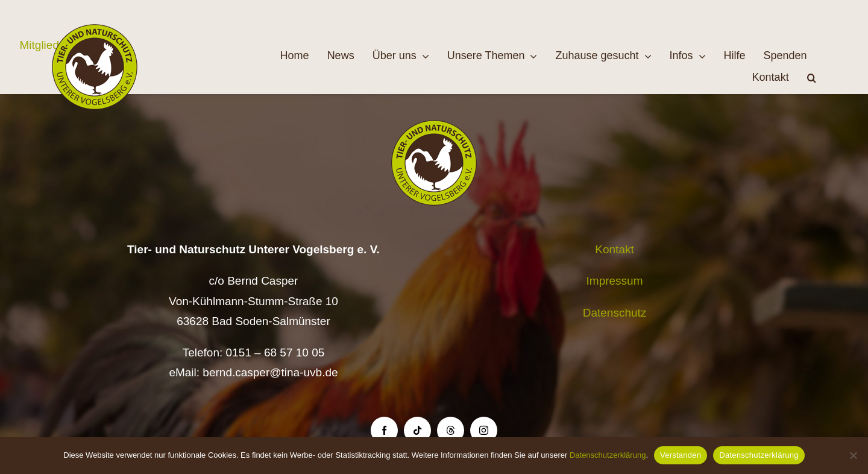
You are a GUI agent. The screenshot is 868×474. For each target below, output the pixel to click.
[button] (812, 78)
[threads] (451, 430)
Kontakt (614, 249)
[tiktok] (417, 430)
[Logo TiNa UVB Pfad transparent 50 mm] (95, 30)
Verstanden (681, 455)
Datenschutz (615, 313)
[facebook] (384, 430)
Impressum (615, 281)
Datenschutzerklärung (608, 455)
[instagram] (484, 430)
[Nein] (853, 455)
